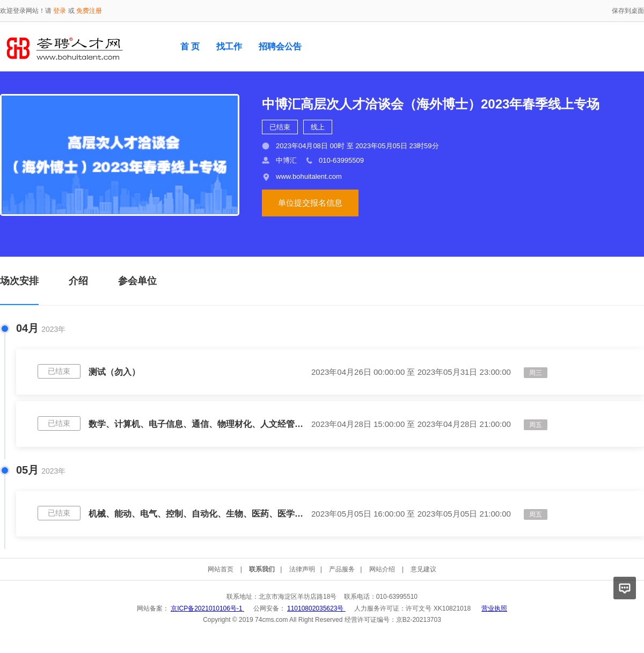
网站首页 (221, 569)
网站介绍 (382, 569)
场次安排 (19, 281)
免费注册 (89, 11)
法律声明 (302, 569)
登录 (60, 11)
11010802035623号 (316, 608)
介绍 (78, 281)
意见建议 (423, 569)
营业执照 (494, 608)
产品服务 (342, 569)
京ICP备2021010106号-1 (207, 608)
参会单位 (137, 281)
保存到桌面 (628, 11)
